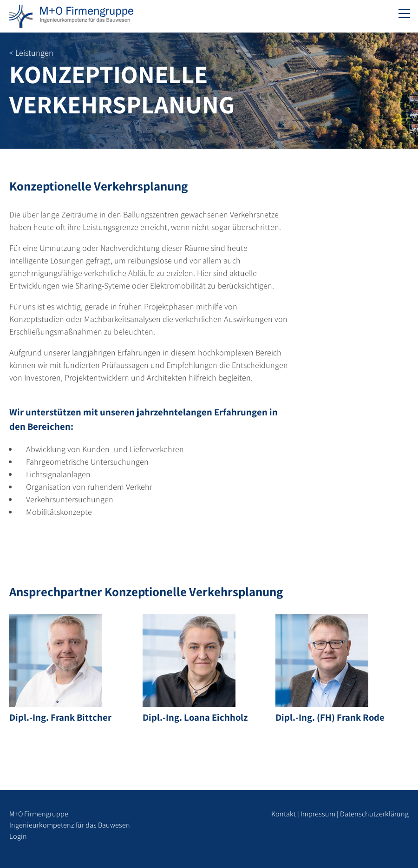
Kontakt (284, 814)
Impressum (318, 814)
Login (18, 836)
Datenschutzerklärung (374, 814)
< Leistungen (31, 53)
